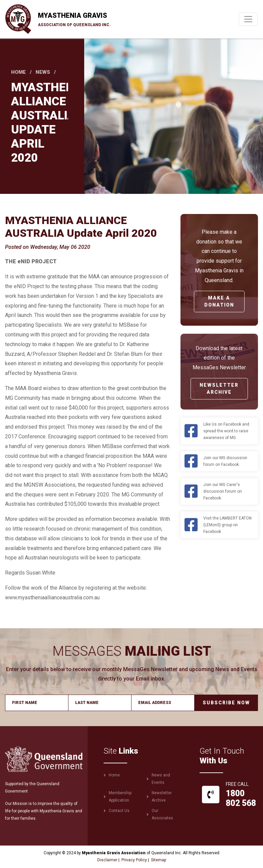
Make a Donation (219, 301)
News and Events (161, 779)
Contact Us (119, 811)
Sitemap (159, 860)
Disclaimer (107, 860)
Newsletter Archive (219, 389)
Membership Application (120, 797)
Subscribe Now (226, 703)
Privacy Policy (134, 860)
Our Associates (162, 814)
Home (18, 72)
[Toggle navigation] (248, 19)
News (43, 72)
